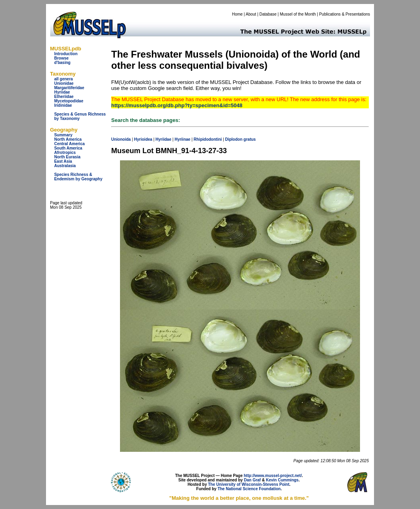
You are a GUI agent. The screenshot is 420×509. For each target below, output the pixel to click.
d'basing (62, 63)
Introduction (66, 54)
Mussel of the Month (298, 14)
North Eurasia (67, 157)
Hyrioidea (143, 139)
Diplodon (234, 139)
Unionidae (64, 83)
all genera (63, 79)
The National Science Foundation (249, 489)
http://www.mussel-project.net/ (273, 476)
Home (237, 14)
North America (68, 139)
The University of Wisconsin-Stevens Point (249, 484)
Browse (61, 58)
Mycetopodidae (69, 101)
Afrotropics (65, 153)
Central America (69, 144)
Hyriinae (182, 139)
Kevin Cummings (282, 480)
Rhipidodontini (208, 139)
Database (268, 14)
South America (68, 148)
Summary (63, 135)
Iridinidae (63, 105)
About (251, 14)
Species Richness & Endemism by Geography (78, 177)
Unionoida (121, 139)
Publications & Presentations (345, 14)
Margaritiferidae (69, 88)
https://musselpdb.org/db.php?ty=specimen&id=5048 (177, 105)
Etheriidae (64, 97)
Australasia (65, 166)
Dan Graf (252, 480)
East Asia (63, 161)
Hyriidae (62, 92)
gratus (250, 139)
